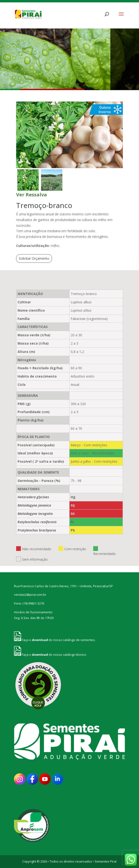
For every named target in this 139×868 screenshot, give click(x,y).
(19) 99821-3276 (33, 603)
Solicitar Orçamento (34, 258)
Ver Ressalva (32, 195)
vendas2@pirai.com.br (30, 595)
